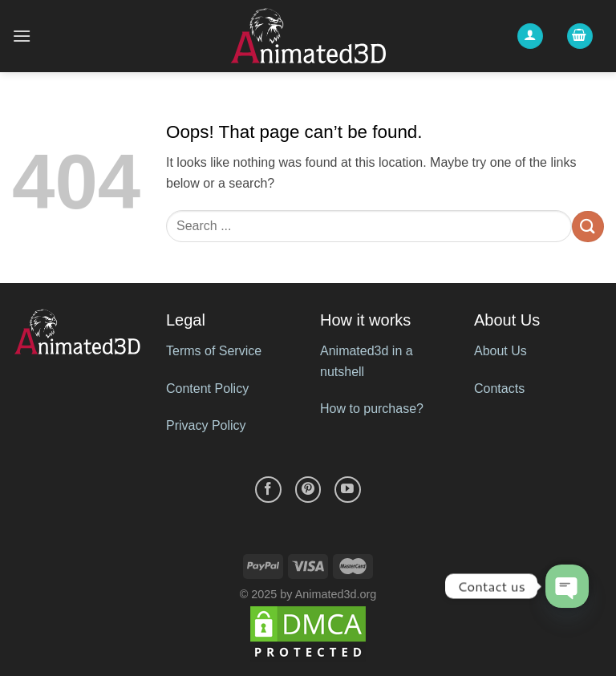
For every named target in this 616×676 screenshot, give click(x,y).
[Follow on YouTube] (348, 490)
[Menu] (22, 36)
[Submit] (588, 227)
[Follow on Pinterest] (308, 490)
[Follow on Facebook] (268, 490)
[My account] (530, 36)
